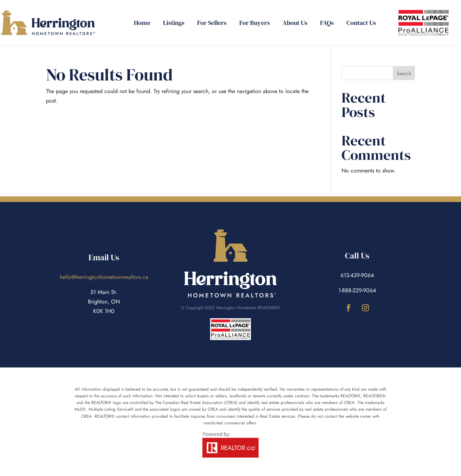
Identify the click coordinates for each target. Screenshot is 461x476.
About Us (295, 24)
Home (142, 24)
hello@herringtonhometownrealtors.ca (104, 277)
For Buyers (255, 24)
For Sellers (212, 24)
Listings (174, 24)
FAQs (327, 24)
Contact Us (361, 24)
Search (404, 73)
